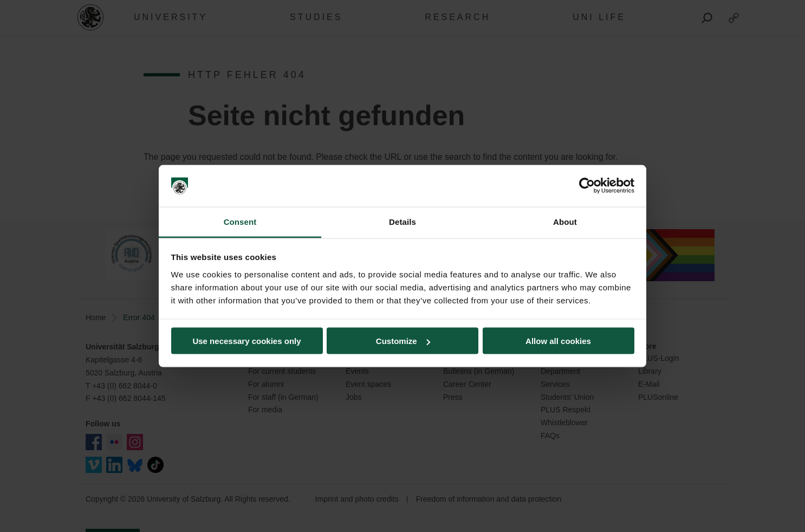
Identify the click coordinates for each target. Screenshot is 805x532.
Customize (403, 341)
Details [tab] (402, 221)
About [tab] (565, 221)
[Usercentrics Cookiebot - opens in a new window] (587, 186)
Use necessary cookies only (246, 341)
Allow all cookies (558, 341)
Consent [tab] (240, 221)
